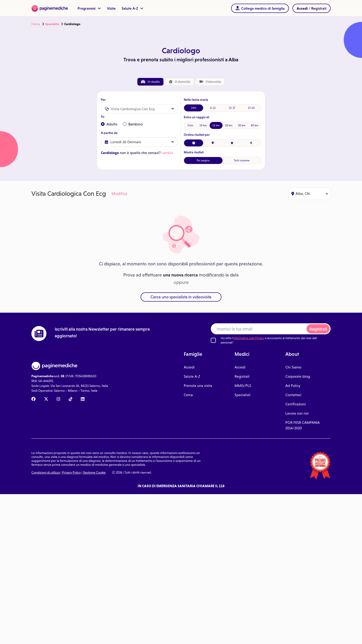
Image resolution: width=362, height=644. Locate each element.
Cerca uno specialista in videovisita (181, 297)
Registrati (318, 329)
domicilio (180, 82)
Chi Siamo (293, 367)
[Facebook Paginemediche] (33, 399)
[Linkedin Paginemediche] (83, 399)
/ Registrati (312, 8)
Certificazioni (296, 404)
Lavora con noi (297, 413)
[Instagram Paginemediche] (58, 399)
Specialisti (243, 395)
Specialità (52, 24)
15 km (216, 125)
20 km (229, 125)
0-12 (213, 108)
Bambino (133, 124)
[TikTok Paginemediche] (71, 399)
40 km (255, 125)
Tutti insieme (242, 160)
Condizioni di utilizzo (46, 472)
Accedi (189, 367)
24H (194, 108)
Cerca (188, 395)
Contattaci (293, 395)
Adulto (109, 124)
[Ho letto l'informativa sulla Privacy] (213, 340)
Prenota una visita (198, 386)
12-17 (232, 108)
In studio (150, 82)
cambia (167, 153)
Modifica (119, 194)
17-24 (251, 108)
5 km (190, 125)
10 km (203, 125)
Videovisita (210, 82)
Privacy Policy (71, 472)
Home (36, 24)
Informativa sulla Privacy (249, 338)
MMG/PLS (243, 386)
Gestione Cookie (94, 472)
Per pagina (203, 160)
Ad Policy (293, 386)
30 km (242, 125)
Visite (111, 8)
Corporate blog (298, 376)
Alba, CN (310, 194)
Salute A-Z (133, 8)
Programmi (89, 8)
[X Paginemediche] (46, 399)
